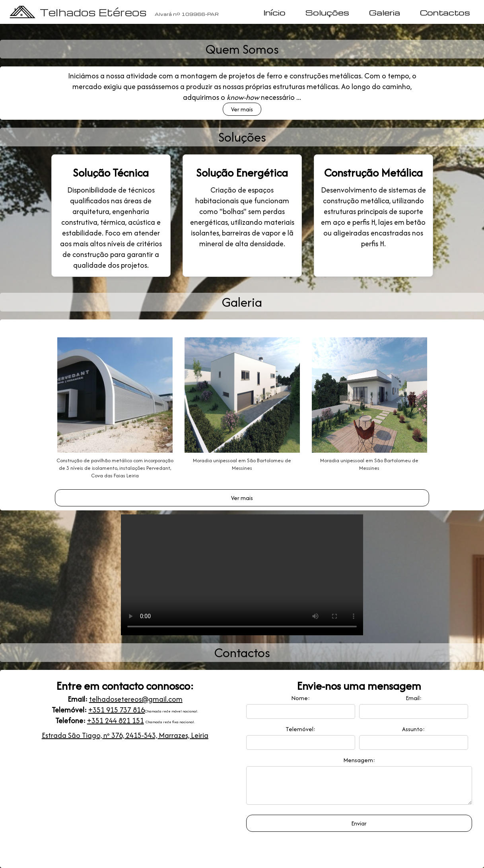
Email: (414, 698)
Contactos (445, 12)
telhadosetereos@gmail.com (136, 699)
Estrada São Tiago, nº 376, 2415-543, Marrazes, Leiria (125, 735)
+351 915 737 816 (117, 710)
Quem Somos (242, 49)
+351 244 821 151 (116, 721)
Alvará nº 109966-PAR (187, 14)
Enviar (359, 829)
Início (274, 12)
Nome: (300, 698)
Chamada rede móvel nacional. (171, 711)
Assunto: (413, 729)
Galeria (385, 12)
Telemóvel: (300, 729)
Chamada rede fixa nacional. (170, 722)
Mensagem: (359, 760)
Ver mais (242, 109)
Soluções (327, 12)
